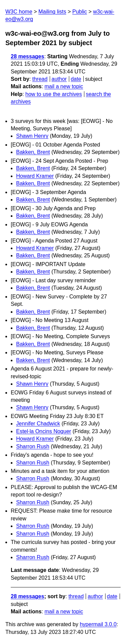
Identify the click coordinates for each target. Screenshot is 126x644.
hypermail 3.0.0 (98, 624)
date (76, 79)
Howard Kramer (35, 176)
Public (80, 12)
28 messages (28, 56)
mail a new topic (64, 86)
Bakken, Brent (33, 152)
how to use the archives (54, 94)
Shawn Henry (32, 136)
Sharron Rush (33, 446)
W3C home (19, 12)
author (59, 79)
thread (40, 79)
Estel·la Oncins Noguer (44, 431)
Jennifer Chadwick (38, 424)
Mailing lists (52, 12)
